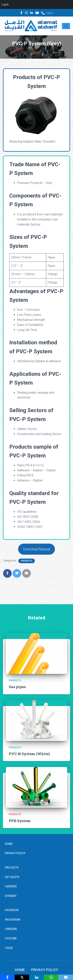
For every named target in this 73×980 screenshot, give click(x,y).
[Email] (66, 977)
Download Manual (37, 549)
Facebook (21, 13)
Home (9, 844)
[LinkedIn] (36, 977)
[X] (22, 977)
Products (27, 561)
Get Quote (12, 877)
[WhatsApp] (51, 977)
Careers (11, 886)
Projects (12, 868)
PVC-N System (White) (29, 754)
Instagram (26, 13)
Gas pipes (17, 687)
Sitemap (11, 896)
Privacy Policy (15, 853)
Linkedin (32, 13)
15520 (49, 13)
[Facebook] (7, 977)
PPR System (20, 821)
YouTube (37, 13)
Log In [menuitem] (5, 4)
